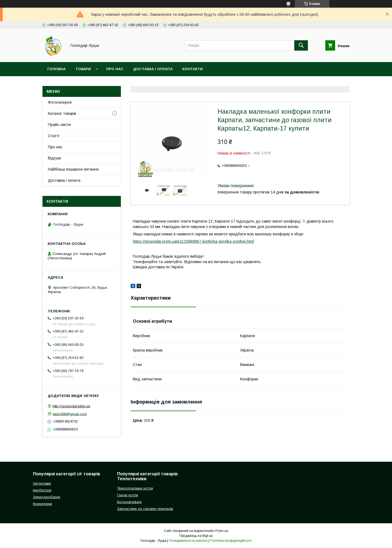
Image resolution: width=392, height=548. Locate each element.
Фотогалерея (60, 102)
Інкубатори (42, 490)
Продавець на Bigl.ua (196, 536)
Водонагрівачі (129, 502)
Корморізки (42, 504)
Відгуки (54, 158)
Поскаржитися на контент (188, 541)
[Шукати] (301, 45)
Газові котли (128, 495)
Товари (83, 69)
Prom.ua (222, 531)
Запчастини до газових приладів (145, 509)
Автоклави (42, 483)
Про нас (115, 69)
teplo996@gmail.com (70, 414)
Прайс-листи (59, 125)
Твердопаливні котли (135, 488)
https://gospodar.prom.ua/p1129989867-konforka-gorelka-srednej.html (193, 241)
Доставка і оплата (153, 69)
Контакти (193, 69)
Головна (56, 69)
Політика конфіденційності (231, 541)
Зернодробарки (47, 497)
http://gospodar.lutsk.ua (71, 406)
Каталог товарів (62, 113)
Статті (54, 136)
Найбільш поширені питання (73, 169)
